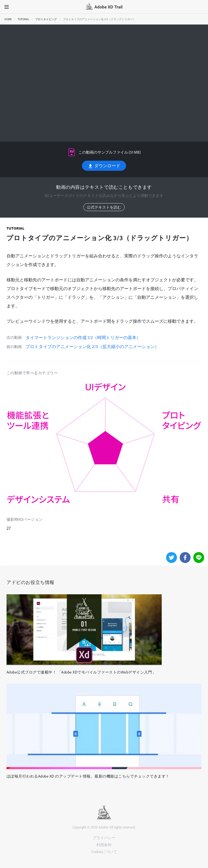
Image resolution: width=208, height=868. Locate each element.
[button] (7, 7)
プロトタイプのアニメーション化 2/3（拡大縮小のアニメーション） (92, 346)
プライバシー (104, 838)
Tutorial (23, 19)
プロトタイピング (46, 19)
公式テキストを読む (104, 207)
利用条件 (104, 845)
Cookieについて (104, 852)
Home (8, 19)
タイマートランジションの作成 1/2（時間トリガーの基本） (83, 337)
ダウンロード (104, 166)
